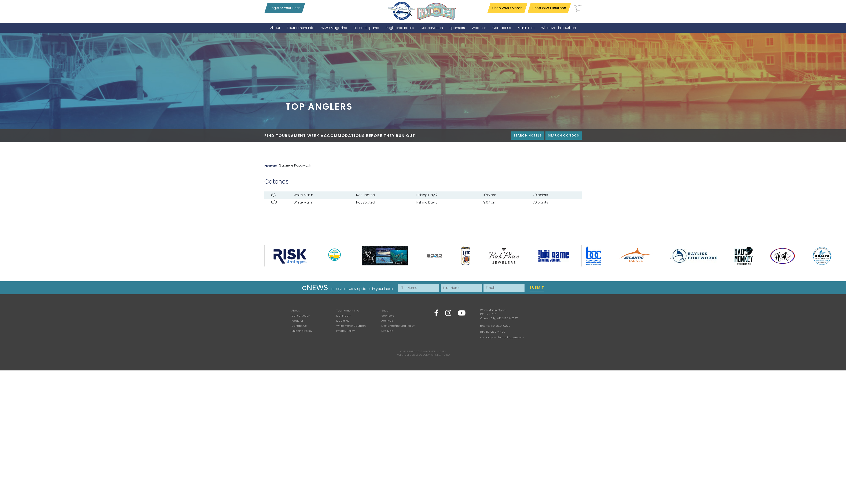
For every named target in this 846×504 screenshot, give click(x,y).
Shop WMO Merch (507, 8)
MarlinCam (344, 316)
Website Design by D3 (409, 355)
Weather (297, 321)
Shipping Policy (302, 331)
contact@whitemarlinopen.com (502, 337)
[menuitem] (275, 28)
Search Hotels (528, 135)
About (295, 311)
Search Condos (564, 135)
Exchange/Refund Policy (398, 326)
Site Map (387, 331)
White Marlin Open (434, 351)
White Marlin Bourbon (351, 326)
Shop (385, 311)
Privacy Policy (345, 331)
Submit (537, 288)
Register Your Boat (285, 8)
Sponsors (388, 316)
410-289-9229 (500, 326)
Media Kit (343, 321)
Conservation (301, 316)
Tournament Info (348, 311)
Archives (387, 321)
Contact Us (299, 326)
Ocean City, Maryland (436, 355)
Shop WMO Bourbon (549, 8)
